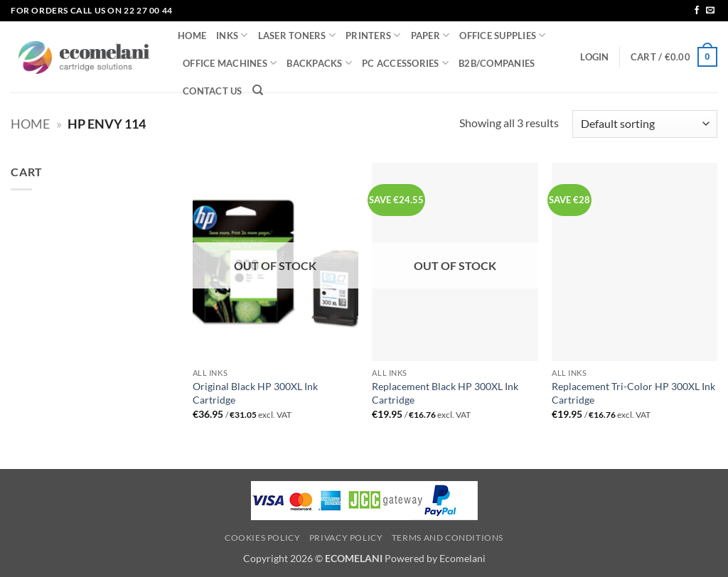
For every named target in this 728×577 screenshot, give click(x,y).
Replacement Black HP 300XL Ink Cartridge (445, 393)
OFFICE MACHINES (230, 63)
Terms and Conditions (448, 538)
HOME (192, 36)
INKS (232, 35)
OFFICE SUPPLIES (502, 35)
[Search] (258, 90)
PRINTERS (373, 35)
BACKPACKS (319, 63)
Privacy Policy (346, 538)
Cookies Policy (263, 538)
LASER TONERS (297, 35)
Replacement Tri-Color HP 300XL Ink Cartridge (633, 393)
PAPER (430, 35)
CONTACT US (213, 91)
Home (30, 124)
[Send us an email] (710, 11)
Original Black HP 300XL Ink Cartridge (255, 393)
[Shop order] (645, 124)
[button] (594, 57)
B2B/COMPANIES (497, 63)
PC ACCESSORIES (405, 63)
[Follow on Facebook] (697, 11)
